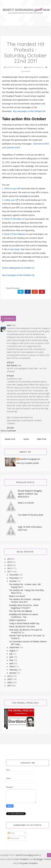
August (13, 651)
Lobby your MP (12, 200)
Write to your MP (13, 189)
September (14, 647)
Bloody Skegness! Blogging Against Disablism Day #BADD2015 (30, 494)
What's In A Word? (26, 503)
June (12, 657)
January (13, 673)
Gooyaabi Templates (29, 863)
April (12, 663)
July (11, 654)
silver (9, 325)
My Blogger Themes (42, 859)
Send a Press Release (15, 234)
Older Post (42, 439)
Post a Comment (8, 431)
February (14, 670)
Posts (11, 833)
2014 (10, 562)
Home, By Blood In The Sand (22, 626)
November (14, 578)
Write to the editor (13, 219)
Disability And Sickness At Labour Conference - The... (24, 616)
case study (14, 249)
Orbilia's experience (17, 620)
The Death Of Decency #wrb (30, 515)
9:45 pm (10, 376)
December (14, 575)
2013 (10, 565)
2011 (10, 572)
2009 (10, 679)
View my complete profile (28, 463)
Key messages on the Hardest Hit (29, 111)
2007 (10, 686)
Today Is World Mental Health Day (24, 623)
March (12, 666)
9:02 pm (10, 428)
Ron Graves (12, 365)
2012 (10, 568)
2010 (10, 676)
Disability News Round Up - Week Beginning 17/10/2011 (24, 607)
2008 (10, 682)
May (12, 660)
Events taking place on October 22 (18, 268)
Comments (13, 838)
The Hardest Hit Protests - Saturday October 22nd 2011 (25, 601)
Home (26, 439)
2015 (10, 559)
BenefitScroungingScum (30, 459)
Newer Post (10, 439)
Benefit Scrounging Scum (27, 855)
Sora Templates (22, 859)
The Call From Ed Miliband (20, 611)
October (13, 581)
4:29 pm (10, 362)
